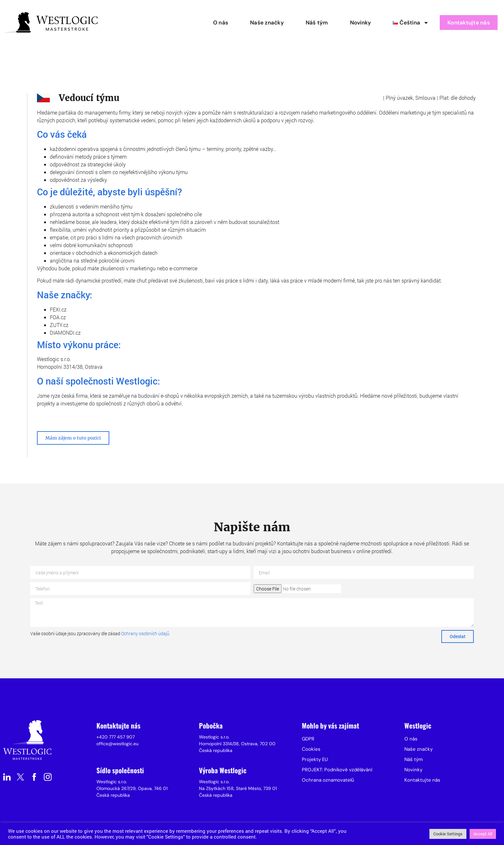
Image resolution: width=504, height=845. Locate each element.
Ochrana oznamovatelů (328, 780)
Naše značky (267, 23)
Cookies (311, 749)
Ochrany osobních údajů (145, 633)
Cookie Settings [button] (448, 834)
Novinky (361, 23)
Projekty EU (315, 759)
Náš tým (317, 23)
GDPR (308, 739)
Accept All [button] (483, 834)
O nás (221, 23)
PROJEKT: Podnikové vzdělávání (337, 770)
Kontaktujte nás (469, 23)
